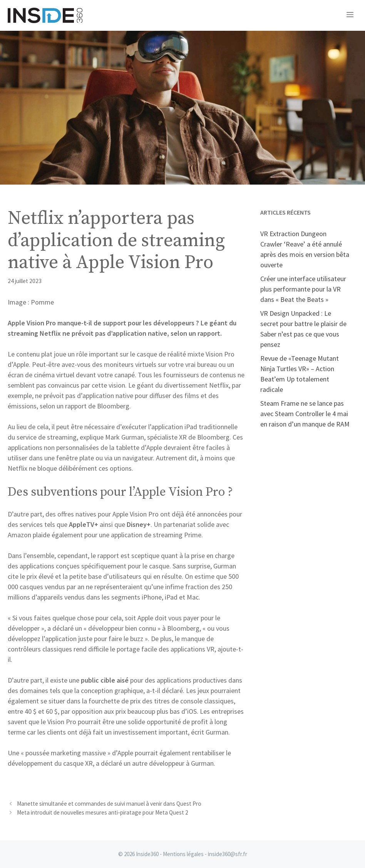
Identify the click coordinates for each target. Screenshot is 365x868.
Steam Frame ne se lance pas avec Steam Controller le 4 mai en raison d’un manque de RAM (305, 414)
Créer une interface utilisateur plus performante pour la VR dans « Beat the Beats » (303, 289)
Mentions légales (183, 854)
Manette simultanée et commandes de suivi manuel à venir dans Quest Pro (109, 804)
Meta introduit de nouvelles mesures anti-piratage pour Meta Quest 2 (103, 812)
